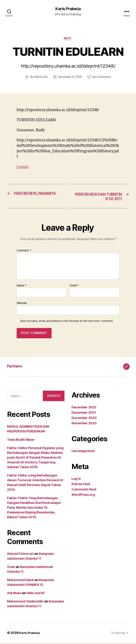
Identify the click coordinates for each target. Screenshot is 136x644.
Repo (68, 39)
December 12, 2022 (70, 78)
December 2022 (84, 409)
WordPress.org (83, 496)
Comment (24, 252)
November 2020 (84, 425)
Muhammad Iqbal (20, 581)
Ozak (11, 568)
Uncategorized (83, 452)
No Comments (103, 78)
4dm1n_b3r (40, 78)
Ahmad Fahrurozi (20, 555)
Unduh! (23, 168)
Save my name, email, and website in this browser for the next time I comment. (67, 322)
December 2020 (84, 419)
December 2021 (84, 414)
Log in (76, 480)
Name (22, 287)
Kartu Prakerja (68, 9)
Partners (16, 367)
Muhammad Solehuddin (25, 603)
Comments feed (84, 491)
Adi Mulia (14, 594)
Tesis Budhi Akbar (21, 441)
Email (74, 287)
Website (22, 304)
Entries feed (81, 485)
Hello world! (36, 594)
